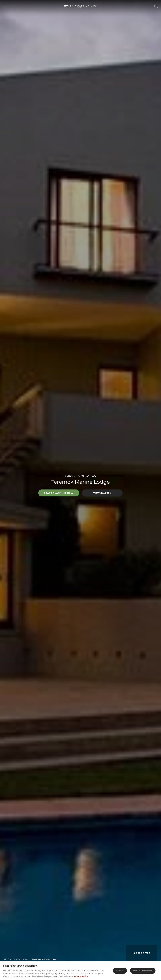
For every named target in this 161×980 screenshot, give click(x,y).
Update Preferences (143, 971)
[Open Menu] (5, 6)
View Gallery (102, 493)
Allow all (120, 971)
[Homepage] (5, 959)
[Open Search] (156, 6)
